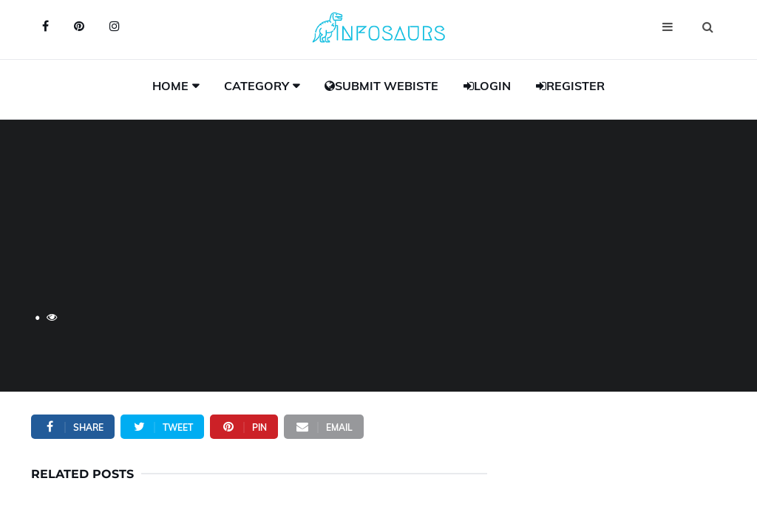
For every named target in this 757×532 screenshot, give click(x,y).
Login (487, 86)
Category (257, 86)
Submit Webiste (381, 86)
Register (570, 86)
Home (170, 86)
